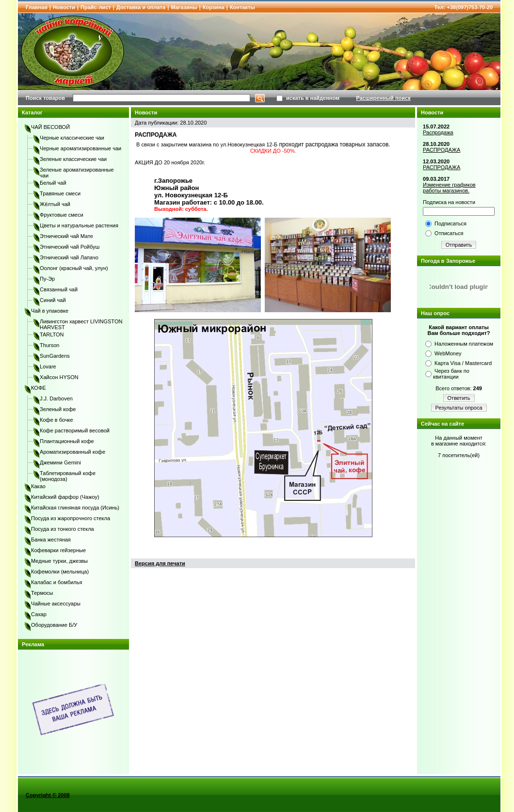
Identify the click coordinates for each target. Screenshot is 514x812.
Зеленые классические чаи (73, 159)
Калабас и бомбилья (56, 582)
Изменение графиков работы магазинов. (449, 188)
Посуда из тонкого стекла (63, 529)
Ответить (459, 398)
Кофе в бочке (56, 420)
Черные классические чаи (72, 138)
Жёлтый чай (55, 204)
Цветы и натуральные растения (79, 225)
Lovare (48, 366)
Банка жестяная (51, 540)
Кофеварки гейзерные (58, 550)
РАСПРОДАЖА (442, 150)
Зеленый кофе (58, 409)
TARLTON (52, 334)
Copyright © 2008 (48, 795)
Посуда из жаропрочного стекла (71, 518)
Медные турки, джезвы (59, 561)
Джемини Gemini (60, 462)
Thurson (49, 345)
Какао (38, 486)
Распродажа (438, 132)
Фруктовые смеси (62, 215)
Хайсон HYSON (59, 377)
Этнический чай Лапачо (69, 257)
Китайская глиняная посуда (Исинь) (75, 508)
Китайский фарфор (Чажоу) (65, 497)
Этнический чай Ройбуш (70, 247)
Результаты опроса (459, 408)
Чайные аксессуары (56, 604)
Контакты (242, 7)
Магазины (184, 7)
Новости (64, 7)
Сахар (39, 614)
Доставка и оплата (141, 7)
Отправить (459, 245)
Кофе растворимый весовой (75, 430)
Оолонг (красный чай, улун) (74, 268)
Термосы (42, 593)
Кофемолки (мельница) (60, 572)
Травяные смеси (60, 193)
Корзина (214, 7)
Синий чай (53, 300)
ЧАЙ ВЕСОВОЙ (50, 127)
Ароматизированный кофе (72, 452)
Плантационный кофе (67, 441)
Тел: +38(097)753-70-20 (464, 7)
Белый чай (53, 183)
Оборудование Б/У (54, 625)
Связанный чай (59, 289)
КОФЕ (39, 388)
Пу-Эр (47, 279)
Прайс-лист (96, 7)
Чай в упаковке (50, 311)
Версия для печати (160, 563)
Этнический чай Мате (66, 236)
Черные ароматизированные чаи (80, 148)
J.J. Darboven (56, 398)
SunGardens (55, 356)
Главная (37, 7)
